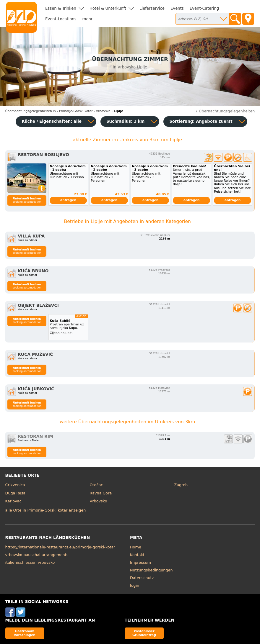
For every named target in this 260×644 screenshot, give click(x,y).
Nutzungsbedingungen (151, 570)
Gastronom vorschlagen (25, 633)
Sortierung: (201, 121)
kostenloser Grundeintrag (144, 633)
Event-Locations (61, 19)
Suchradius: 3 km (125, 121)
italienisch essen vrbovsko (30, 562)
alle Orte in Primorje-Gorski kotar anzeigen (46, 510)
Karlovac (13, 501)
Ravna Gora (101, 493)
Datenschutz (142, 578)
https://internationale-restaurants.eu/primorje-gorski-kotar (60, 547)
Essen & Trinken (61, 8)
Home (136, 547)
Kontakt (137, 555)
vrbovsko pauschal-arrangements (37, 555)
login (135, 585)
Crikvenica (15, 485)
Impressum (140, 562)
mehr (88, 19)
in (31, 111)
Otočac (96, 485)
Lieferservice (152, 8)
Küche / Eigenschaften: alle (52, 121)
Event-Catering (204, 8)
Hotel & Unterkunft (108, 8)
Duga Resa (16, 493)
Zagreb (181, 485)
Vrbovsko (99, 501)
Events (177, 8)
